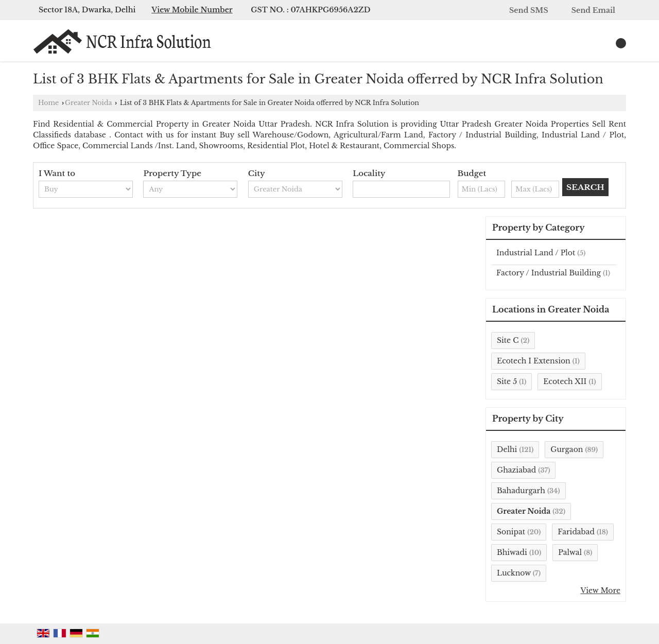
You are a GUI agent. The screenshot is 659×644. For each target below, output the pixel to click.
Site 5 (507, 381)
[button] (192, 10)
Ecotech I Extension (534, 361)
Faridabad (576, 532)
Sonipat (511, 532)
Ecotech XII (565, 381)
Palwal (570, 552)
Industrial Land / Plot (536, 253)
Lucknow (514, 573)
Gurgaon (567, 449)
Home (48, 103)
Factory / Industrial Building (549, 273)
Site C (508, 340)
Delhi (507, 449)
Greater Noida (88, 103)
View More (600, 590)
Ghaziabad (516, 470)
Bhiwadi (512, 552)
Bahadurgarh (521, 491)
